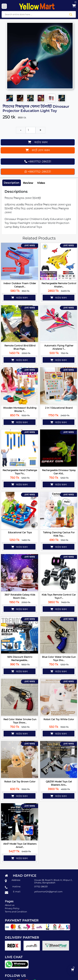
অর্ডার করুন (38, 142)
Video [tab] (41, 183)
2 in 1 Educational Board (59, 407)
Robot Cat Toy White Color (59, 718)
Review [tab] (28, 183)
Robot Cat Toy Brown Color (20, 780)
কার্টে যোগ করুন (38, 150)
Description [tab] (12, 183)
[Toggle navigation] (4, 6)
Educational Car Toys (20, 531)
